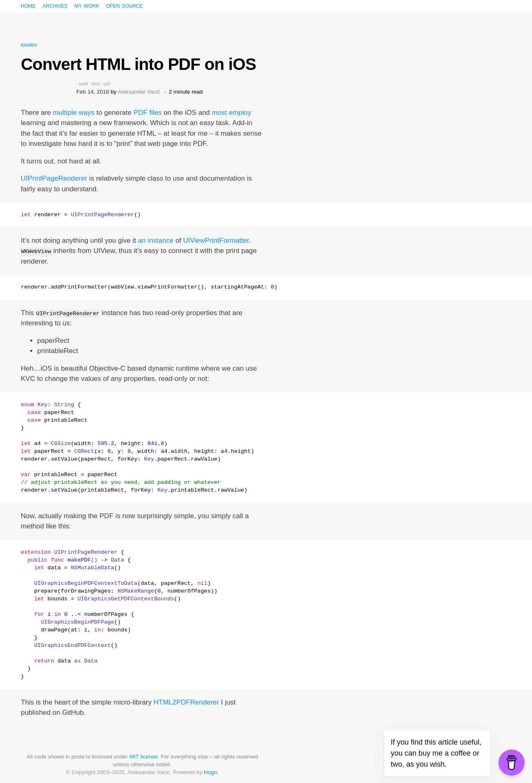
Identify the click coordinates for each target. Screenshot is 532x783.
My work (87, 6)
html (96, 84)
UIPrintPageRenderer (54, 178)
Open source (124, 6)
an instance (156, 240)
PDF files (148, 113)
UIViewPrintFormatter (216, 240)
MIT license (144, 757)
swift (83, 84)
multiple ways (73, 113)
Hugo (210, 772)
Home (28, 6)
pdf (107, 84)
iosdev (29, 45)
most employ (231, 113)
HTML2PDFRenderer (186, 702)
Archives (55, 6)
